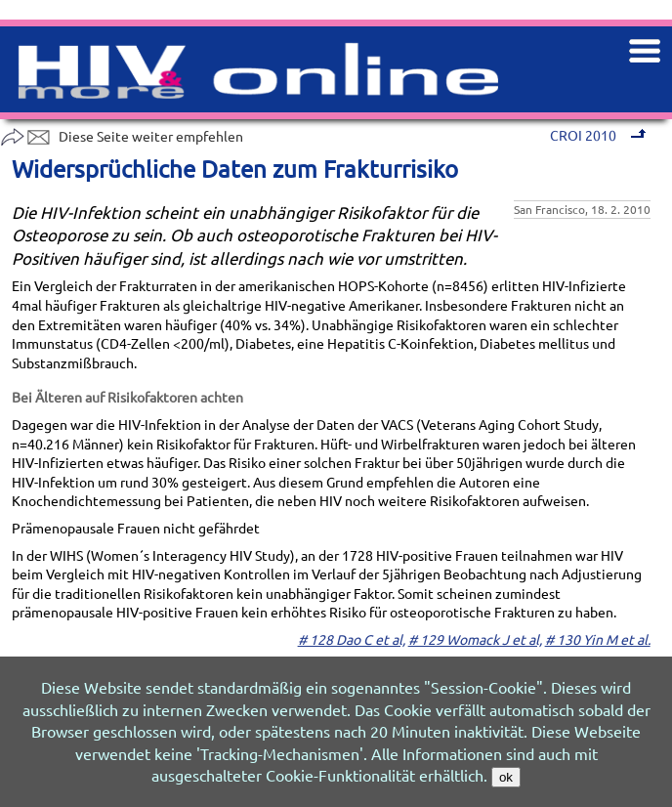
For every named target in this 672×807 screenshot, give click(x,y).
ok (506, 777)
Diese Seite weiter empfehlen (122, 136)
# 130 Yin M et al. (598, 639)
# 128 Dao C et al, (352, 639)
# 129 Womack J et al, (475, 639)
